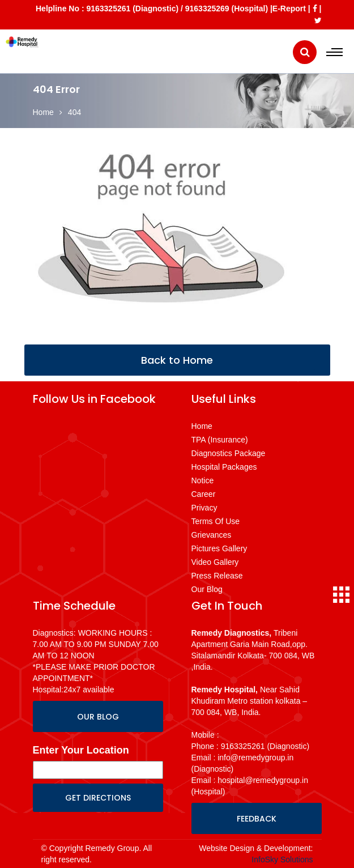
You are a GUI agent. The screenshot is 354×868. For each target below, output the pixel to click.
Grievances (212, 535)
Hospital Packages (224, 467)
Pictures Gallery (219, 548)
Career (204, 494)
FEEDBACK (257, 819)
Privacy (204, 508)
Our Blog (207, 589)
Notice (203, 480)
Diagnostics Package (229, 453)
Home (43, 112)
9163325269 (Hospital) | (229, 8)
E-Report (289, 8)
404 (74, 112)
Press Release (217, 576)
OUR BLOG (98, 717)
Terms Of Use (216, 521)
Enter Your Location (81, 750)
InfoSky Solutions (282, 860)
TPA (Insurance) (220, 440)
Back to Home (177, 360)
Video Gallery (215, 562)
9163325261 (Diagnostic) (132, 8)
